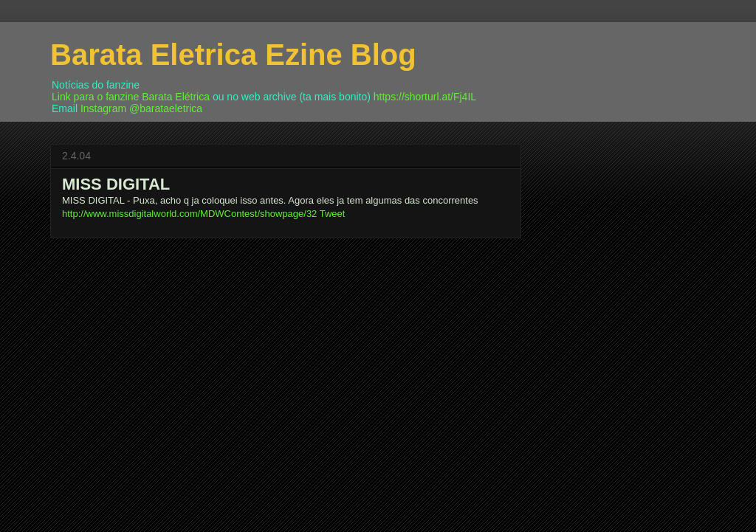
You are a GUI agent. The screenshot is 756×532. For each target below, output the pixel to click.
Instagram (103, 108)
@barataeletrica (166, 108)
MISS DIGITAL (116, 184)
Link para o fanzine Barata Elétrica (131, 97)
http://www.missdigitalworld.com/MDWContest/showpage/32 (189, 214)
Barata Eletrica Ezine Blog (233, 55)
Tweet (333, 214)
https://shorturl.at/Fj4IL (425, 97)
